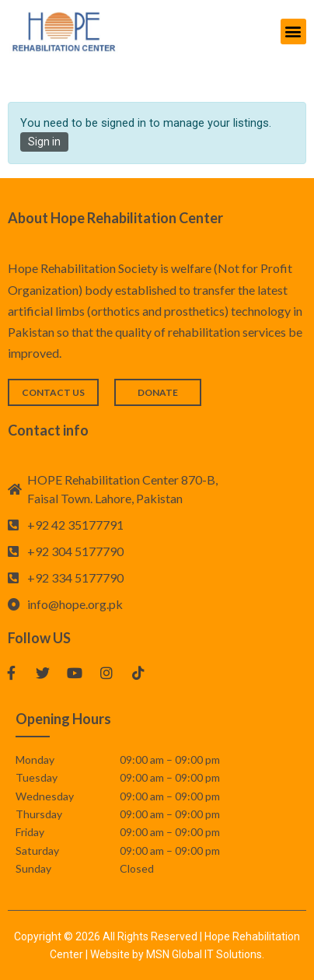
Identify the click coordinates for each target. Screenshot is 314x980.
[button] (293, 31)
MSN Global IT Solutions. (205, 954)
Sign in (44, 142)
